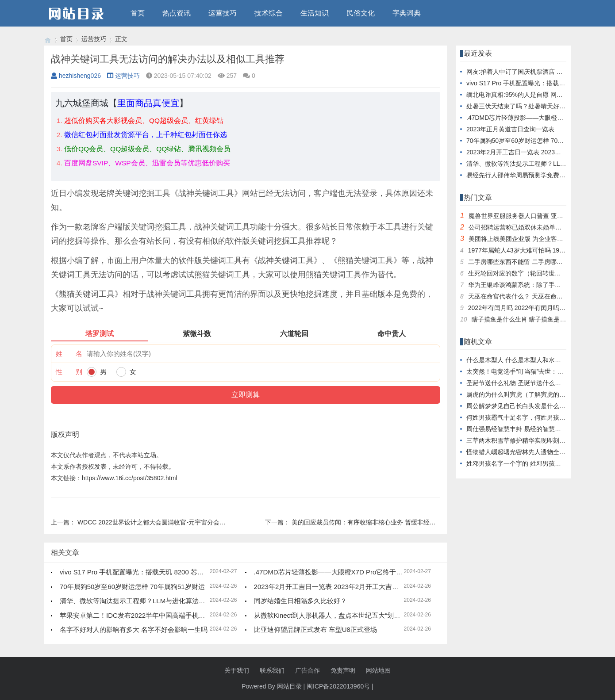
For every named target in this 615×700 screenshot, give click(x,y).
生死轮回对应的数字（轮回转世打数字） (524, 273)
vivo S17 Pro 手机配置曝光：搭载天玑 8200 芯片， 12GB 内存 (152, 572)
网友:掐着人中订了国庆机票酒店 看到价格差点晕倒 (536, 72)
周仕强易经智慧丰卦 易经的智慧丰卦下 (520, 429)
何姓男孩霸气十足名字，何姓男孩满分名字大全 (531, 417)
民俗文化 (361, 13)
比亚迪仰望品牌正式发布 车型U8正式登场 (315, 629)
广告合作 (307, 670)
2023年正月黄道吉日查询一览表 (510, 129)
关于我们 (237, 670)
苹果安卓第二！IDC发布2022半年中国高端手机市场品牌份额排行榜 (159, 615)
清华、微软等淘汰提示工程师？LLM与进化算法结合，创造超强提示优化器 (169, 601)
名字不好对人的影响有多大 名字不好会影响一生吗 (134, 629)
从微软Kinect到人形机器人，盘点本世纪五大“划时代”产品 (338, 615)
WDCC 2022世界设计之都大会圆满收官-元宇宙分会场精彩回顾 (164, 522)
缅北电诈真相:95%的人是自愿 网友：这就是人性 (533, 95)
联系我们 (272, 670)
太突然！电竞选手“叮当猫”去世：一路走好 (524, 371)
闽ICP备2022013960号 (338, 686)
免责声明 (343, 670)
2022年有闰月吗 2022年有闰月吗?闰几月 (525, 308)
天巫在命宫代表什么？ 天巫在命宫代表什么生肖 (534, 296)
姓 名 (69, 354)
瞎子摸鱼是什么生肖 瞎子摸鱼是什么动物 (528, 319)
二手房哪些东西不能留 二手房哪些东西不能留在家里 (540, 262)
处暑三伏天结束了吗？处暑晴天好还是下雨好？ (531, 106)
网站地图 (378, 670)
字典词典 (407, 13)
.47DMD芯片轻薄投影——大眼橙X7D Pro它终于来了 (332, 572)
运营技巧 (223, 13)
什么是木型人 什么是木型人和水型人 (517, 360)
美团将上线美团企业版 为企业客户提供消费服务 (534, 239)
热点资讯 (177, 13)
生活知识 (315, 13)
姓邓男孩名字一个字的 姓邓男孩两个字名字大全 (532, 463)
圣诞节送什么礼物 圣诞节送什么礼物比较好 (526, 383)
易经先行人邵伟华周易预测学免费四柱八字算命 (531, 175)
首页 (138, 13)
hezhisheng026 (76, 76)
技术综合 (269, 13)
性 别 (69, 372)
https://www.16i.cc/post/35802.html (130, 478)
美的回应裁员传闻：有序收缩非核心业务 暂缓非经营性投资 (373, 522)
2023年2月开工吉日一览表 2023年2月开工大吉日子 (330, 587)
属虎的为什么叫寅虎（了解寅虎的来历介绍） (528, 394)
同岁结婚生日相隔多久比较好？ (300, 601)
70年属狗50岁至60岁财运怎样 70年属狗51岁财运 (132, 587)
